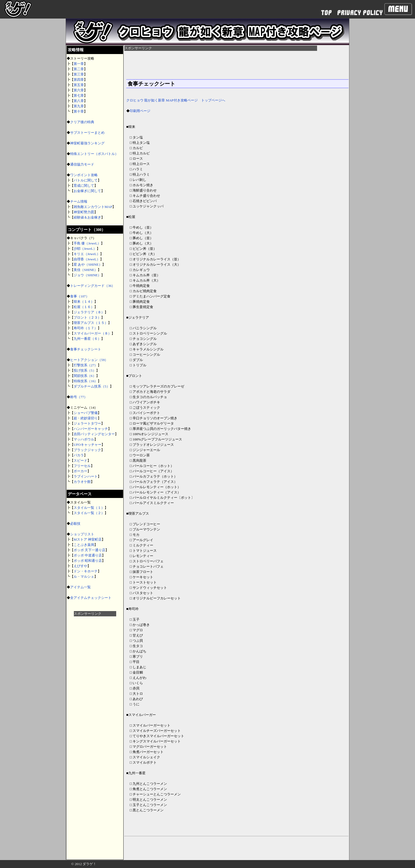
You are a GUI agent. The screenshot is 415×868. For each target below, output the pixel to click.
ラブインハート (86, 476)
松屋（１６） (84, 307)
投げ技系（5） (85, 370)
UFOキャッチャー (87, 445)
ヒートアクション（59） (89, 360)
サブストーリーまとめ (87, 133)
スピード (80, 460)
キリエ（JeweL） (87, 254)
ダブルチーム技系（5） (92, 386)
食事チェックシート (86, 349)
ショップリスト (82, 534)
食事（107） (81, 296)
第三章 (79, 74)
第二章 (79, 69)
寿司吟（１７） (86, 328)
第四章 (79, 80)
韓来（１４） (84, 302)
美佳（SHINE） (86, 270)
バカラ (79, 455)
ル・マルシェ (84, 577)
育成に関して (84, 186)
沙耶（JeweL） (85, 249)
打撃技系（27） (86, 365)
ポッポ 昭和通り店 (88, 561)
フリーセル (82, 466)
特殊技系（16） (86, 381)
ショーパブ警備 (86, 413)
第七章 (79, 95)
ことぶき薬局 (84, 545)
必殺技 (75, 524)
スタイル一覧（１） (89, 508)
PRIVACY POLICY (360, 13)
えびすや (80, 566)
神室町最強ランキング (87, 143)
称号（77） (79, 397)
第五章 (79, 85)
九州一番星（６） (87, 339)
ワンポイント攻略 (84, 175)
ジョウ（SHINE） (87, 275)
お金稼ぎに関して (87, 191)
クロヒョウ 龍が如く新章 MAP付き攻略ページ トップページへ (176, 100)
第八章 (79, 101)
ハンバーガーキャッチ (91, 429)
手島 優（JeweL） (87, 243)
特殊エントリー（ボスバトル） (94, 154)
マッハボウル (84, 439)
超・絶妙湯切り (86, 418)
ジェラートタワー (87, 423)
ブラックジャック (87, 450)
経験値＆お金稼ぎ (87, 217)
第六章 (79, 90)
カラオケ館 (82, 482)
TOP (326, 13)
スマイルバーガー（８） (93, 333)
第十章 (79, 111)
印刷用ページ (140, 111)
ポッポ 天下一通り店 (89, 550)
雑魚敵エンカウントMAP (93, 207)
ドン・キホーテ (86, 571)
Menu (398, 9)
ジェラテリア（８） (89, 312)
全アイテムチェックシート (91, 598)
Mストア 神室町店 (88, 539)
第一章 (79, 64)
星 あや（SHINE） (88, 264)
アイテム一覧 (80, 587)
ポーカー (80, 471)
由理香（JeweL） (87, 259)
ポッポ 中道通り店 (88, 555)
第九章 (79, 106)
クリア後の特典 (82, 122)
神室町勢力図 (84, 212)
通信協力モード (82, 164)
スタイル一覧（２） (89, 513)
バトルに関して (86, 180)
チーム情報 (79, 201)
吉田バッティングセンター (94, 434)
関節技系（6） (85, 376)
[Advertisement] (95, 696)
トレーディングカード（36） (93, 286)
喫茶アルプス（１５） (91, 323)
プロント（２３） (87, 317)
